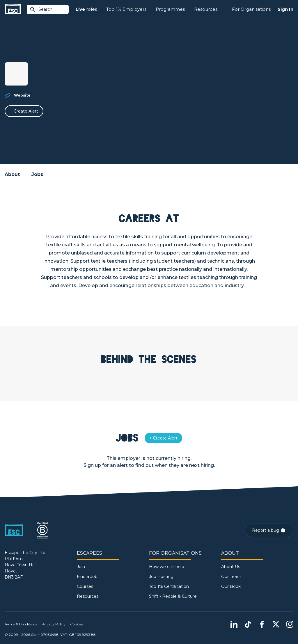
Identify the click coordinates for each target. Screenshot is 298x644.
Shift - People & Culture (173, 596)
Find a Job (87, 577)
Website (22, 95)
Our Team (231, 577)
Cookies (77, 624)
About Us (231, 567)
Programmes (170, 9)
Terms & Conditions (21, 624)
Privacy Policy (54, 624)
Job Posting (161, 577)
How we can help (167, 567)
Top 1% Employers (126, 9)
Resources (206, 9)
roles (86, 9)
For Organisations (251, 9)
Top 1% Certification (169, 586)
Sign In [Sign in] (285, 9)
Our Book (231, 586)
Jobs (37, 174)
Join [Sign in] (81, 567)
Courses (85, 586)
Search (41, 9)
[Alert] (24, 111)
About (12, 174)
